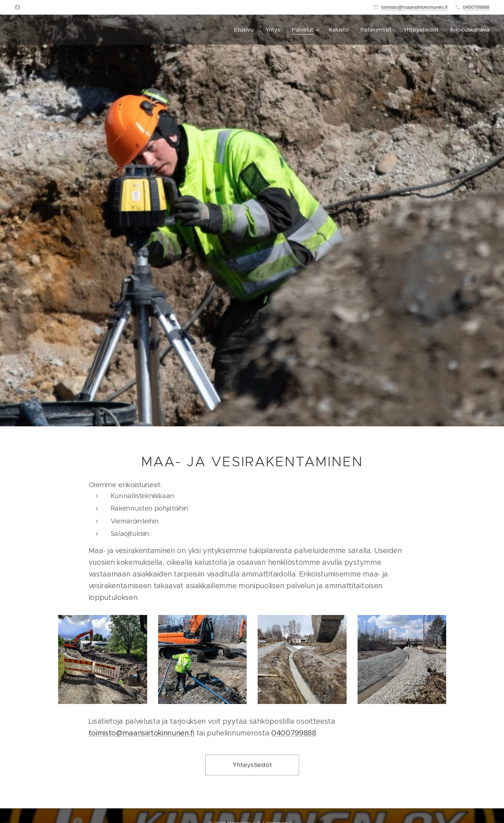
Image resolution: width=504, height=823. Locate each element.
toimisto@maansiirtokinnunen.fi (415, 7)
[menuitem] (246, 30)
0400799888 (476, 7)
